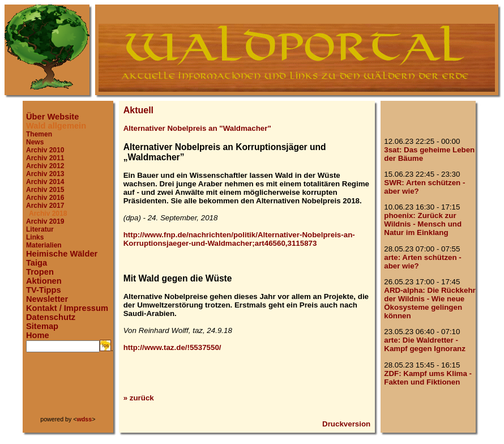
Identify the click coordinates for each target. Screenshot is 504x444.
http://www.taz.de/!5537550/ (172, 347)
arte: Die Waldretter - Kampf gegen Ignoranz (425, 344)
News (35, 142)
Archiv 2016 (45, 198)
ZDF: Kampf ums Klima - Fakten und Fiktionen (428, 378)
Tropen (40, 272)
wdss (85, 419)
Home (38, 335)
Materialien (44, 245)
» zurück (139, 398)
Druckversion (346, 424)
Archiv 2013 (45, 174)
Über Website (52, 117)
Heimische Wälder (62, 254)
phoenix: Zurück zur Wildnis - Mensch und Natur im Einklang (423, 224)
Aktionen (44, 281)
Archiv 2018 (48, 214)
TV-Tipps (44, 290)
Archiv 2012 (45, 166)
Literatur (40, 229)
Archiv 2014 (45, 182)
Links (35, 237)
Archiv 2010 (45, 150)
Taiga (37, 263)
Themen (39, 134)
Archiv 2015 (45, 190)
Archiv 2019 (45, 221)
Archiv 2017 (45, 206)
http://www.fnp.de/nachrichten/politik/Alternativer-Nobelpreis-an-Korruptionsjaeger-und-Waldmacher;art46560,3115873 (239, 239)
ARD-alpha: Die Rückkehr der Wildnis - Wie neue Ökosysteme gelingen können (430, 303)
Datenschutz (51, 317)
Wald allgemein (56, 126)
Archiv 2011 (45, 158)
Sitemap (42, 326)
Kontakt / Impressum (67, 308)
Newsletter (47, 299)
